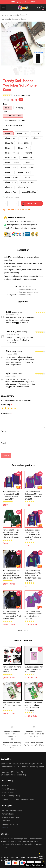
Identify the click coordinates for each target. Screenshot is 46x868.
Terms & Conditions (9, 789)
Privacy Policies (8, 792)
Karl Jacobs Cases (17, 15)
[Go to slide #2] (29, 71)
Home (4, 15)
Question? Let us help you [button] (35, 865)
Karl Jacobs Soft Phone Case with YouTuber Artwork (12, 669)
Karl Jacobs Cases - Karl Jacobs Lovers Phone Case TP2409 (34, 669)
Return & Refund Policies (11, 817)
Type (5, 104)
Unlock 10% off (41, 857)
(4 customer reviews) (22, 95)
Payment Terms (8, 814)
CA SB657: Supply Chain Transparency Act (18, 799)
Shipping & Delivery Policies (12, 810)
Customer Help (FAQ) (10, 824)
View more (23, 631)
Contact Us (6, 821)
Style (5, 112)
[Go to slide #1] (17, 71)
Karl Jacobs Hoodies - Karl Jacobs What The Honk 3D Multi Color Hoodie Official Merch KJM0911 (33, 575)
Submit (6, 455)
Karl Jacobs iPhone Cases (26, 290)
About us (5, 785)
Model (5, 129)
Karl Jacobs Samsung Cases (13, 19)
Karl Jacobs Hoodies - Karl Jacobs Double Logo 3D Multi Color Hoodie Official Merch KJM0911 (33, 535)
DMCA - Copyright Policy (11, 796)
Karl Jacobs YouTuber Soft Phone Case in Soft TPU (12, 705)
